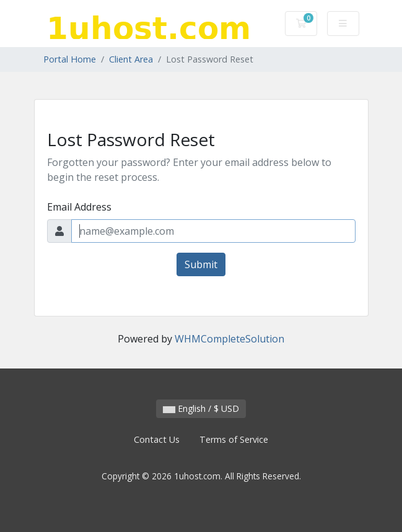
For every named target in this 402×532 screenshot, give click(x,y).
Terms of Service (234, 439)
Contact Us (157, 439)
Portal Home (70, 59)
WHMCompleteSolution (229, 339)
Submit (201, 264)
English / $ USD (201, 408)
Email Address (79, 207)
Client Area (131, 59)
